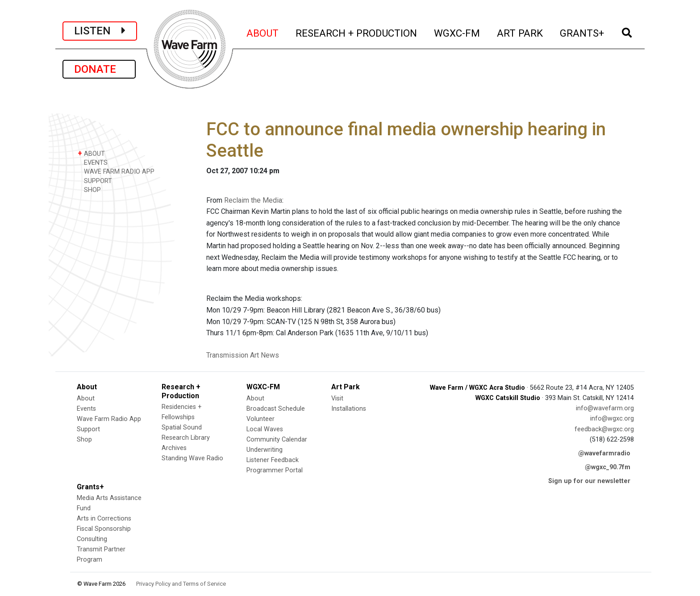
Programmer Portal (275, 470)
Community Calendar (277, 440)
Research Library (186, 438)
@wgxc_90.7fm (608, 467)
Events (86, 409)
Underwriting (265, 450)
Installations (349, 409)
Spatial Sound (182, 427)
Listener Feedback (273, 460)
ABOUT (263, 32)
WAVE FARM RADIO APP (116, 171)
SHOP (89, 190)
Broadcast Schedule (276, 409)
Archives (174, 448)
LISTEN (100, 31)
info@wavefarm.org (605, 408)
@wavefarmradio (604, 453)
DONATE (99, 69)
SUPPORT (95, 181)
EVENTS (93, 162)
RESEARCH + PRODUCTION (357, 32)
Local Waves (265, 429)
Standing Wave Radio (192, 458)
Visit (337, 398)
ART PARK (520, 32)
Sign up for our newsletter (589, 481)
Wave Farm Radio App (109, 419)
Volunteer (260, 419)
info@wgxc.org (612, 419)
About (86, 398)
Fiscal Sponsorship (104, 529)
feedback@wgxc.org (604, 429)
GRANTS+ (582, 32)
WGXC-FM (457, 32)
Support (88, 429)
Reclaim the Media (253, 200)
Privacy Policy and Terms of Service (181, 584)
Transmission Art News (243, 355)
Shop (84, 440)
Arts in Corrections (104, 519)
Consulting (92, 539)
